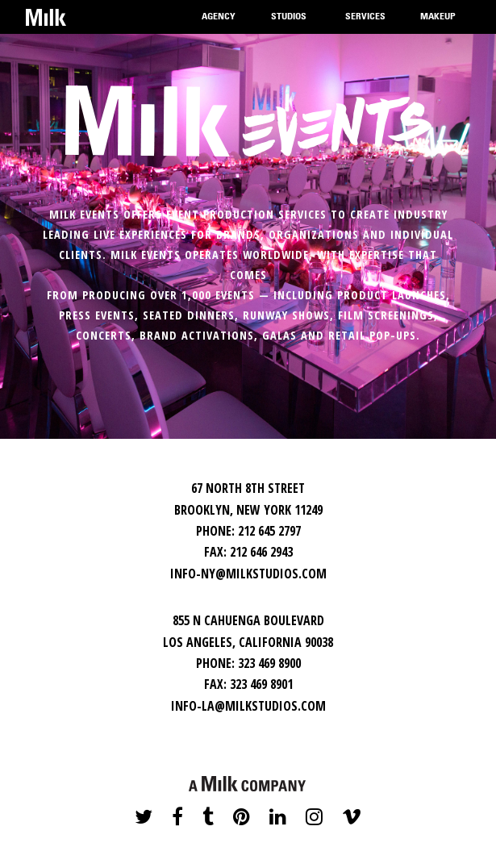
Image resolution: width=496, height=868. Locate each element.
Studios (289, 23)
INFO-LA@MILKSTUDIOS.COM (248, 706)
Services (365, 23)
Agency (219, 23)
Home (46, 17)
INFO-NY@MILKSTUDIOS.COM (248, 574)
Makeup (438, 23)
